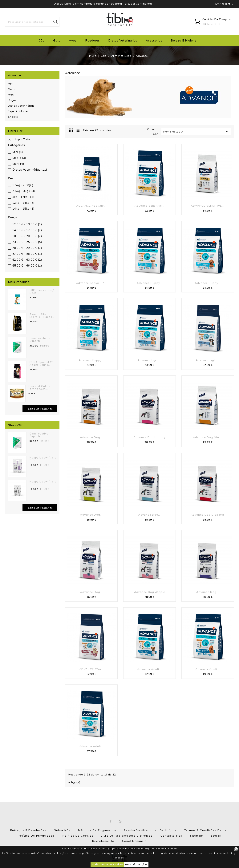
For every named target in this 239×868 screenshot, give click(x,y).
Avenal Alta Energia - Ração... (42, 315)
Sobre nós (62, 830)
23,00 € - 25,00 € (27, 242)
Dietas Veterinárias (123, 40)
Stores (216, 836)
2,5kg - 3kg (24, 191)
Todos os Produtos (40, 508)
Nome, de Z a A (196, 132)
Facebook (111, 821)
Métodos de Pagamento (97, 830)
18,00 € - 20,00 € (27, 236)
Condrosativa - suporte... (40, 339)
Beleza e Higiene (184, 40)
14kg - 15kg (23, 209)
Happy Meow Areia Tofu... (43, 459)
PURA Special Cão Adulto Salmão (43, 363)
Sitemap (197, 836)
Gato (57, 40)
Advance (15, 75)
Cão (42, 40)
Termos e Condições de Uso (207, 830)
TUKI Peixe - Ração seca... (43, 291)
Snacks (13, 117)
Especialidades (18, 111)
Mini (11, 84)
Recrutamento (103, 841)
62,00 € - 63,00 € (27, 260)
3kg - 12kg (23, 197)
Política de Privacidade (36, 836)
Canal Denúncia (134, 841)
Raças (12, 100)
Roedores (93, 40)
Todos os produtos (40, 409)
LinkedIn (130, 821)
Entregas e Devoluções (28, 830)
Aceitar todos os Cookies (107, 864)
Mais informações (136, 864)
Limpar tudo (19, 139)
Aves (73, 40)
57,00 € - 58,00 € (27, 254)
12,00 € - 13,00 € (27, 224)
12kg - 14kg (23, 203)
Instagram (121, 821)
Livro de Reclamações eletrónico (127, 836)
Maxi (11, 95)
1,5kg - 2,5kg (24, 185)
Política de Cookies (78, 836)
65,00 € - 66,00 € (27, 266)
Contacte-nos (171, 836)
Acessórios (154, 40)
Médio (12, 89)
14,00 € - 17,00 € (27, 230)
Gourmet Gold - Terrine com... (39, 387)
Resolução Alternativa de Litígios (150, 830)
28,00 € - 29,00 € (27, 248)
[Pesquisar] (32, 22)
